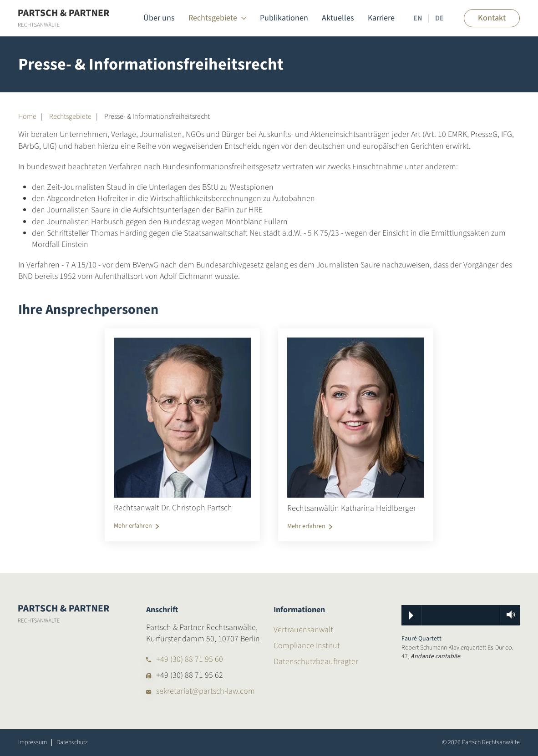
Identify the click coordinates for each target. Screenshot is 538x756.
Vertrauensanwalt (303, 630)
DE (439, 18)
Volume (508, 615)
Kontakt (492, 18)
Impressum (33, 743)
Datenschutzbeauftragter (316, 662)
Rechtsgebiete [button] (218, 18)
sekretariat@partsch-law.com (206, 691)
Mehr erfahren (133, 526)
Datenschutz (72, 743)
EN (418, 18)
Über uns (159, 18)
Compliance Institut (307, 646)
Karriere (381, 18)
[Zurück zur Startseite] (64, 18)
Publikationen (284, 18)
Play (411, 615)
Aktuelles (338, 18)
